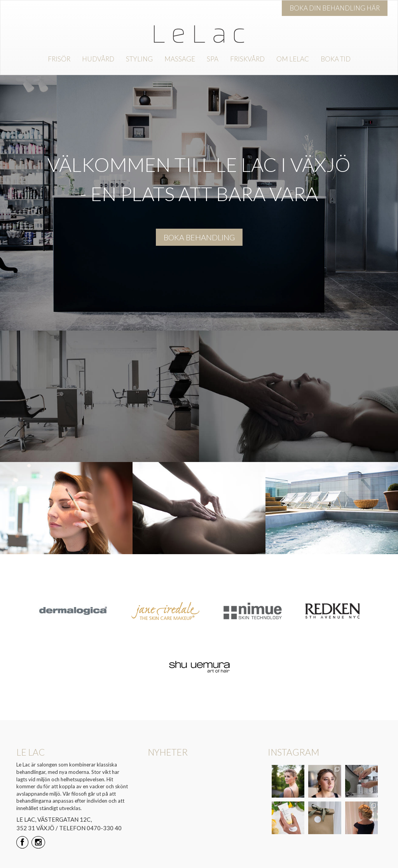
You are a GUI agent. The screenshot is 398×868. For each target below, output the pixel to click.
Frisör (59, 59)
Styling (139, 59)
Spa (213, 59)
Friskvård (247, 59)
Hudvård (98, 59)
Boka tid (336, 59)
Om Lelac (293, 59)
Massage (180, 59)
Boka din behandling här (335, 8)
